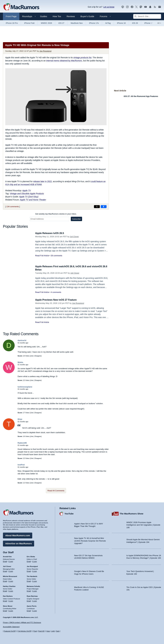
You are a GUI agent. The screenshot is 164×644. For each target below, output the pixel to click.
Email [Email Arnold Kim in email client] (5, 561)
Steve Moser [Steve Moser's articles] (8, 605)
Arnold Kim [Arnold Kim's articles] (7, 556)
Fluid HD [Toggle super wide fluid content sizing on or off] (41, 631)
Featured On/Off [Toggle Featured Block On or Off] (10, 631)
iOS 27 (61, 23)
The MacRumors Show (132, 513)
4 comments (56, 292)
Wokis (20, 362)
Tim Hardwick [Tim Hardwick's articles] (32, 576)
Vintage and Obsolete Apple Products (27, 194)
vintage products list (82, 58)
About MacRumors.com (18, 535)
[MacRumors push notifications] (150, 7)
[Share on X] (97, 207)
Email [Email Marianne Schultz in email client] (29, 591)
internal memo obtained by (64, 61)
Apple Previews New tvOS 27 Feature (57, 300)
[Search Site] (147, 16)
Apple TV (27, 191)
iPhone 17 (149, 23)
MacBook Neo (77, 23)
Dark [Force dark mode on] (58, 631)
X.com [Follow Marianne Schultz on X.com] (35, 591)
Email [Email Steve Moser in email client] (5, 610)
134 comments (13, 207)
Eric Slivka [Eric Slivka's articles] (31, 556)
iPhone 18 (121, 23)
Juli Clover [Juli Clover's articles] (7, 566)
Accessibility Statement (11, 627)
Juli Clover (74, 237)
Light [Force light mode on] (53, 631)
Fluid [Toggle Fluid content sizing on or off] (35, 631)
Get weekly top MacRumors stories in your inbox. (56, 214)
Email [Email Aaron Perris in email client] (29, 610)
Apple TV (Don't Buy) (29, 197)
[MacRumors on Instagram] (127, 7)
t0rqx (20, 419)
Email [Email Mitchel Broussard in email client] (5, 581)
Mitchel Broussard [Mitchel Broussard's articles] (10, 576)
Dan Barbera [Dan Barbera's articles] (8, 596)
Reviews (71, 16)
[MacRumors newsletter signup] (160, 7)
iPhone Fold (29, 23)
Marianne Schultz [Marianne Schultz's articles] (33, 586)
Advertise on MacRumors (19, 543)
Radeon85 (22, 443)
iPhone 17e (94, 23)
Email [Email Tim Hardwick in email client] (29, 581)
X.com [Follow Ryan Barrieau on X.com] (35, 601)
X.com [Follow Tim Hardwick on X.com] (35, 581)
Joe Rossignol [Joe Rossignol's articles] (32, 566)
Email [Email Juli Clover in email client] (5, 571)
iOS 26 (135, 23)
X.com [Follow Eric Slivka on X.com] (35, 561)
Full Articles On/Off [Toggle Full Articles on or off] (24, 631)
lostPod (21, 465)
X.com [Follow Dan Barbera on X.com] (11, 601)
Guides (44, 16)
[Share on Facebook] (104, 207)
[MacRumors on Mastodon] (141, 7)
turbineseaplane (25, 387)
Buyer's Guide (87, 16)
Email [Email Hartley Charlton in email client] (5, 591)
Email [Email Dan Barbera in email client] (5, 601)
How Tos (57, 16)
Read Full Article (42, 256)
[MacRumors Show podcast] (123, 7)
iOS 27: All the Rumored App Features (141, 96)
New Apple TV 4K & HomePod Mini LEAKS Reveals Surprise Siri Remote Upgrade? (90, 540)
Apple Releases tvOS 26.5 (50, 233)
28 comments (56, 256)
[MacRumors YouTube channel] (146, 7)
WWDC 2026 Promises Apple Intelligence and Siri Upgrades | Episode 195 (143, 525)
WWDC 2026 (46, 23)
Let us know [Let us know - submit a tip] (109, 7)
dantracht (22, 340)
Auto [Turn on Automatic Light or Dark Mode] (48, 631)
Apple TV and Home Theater (33, 200)
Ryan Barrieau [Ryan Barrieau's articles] (32, 596)
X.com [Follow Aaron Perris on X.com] (35, 610)
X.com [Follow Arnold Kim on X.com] (11, 561)
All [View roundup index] (159, 23)
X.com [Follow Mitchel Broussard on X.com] (11, 581)
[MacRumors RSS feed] (155, 7)
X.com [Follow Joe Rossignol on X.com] (35, 571)
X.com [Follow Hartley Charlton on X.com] (11, 591)
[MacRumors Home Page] (21, 7)
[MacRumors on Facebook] (132, 7)
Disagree (38, 356)
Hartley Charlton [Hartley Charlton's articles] (9, 586)
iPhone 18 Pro (12, 23)
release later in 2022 (42, 181)
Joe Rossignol (45, 51)
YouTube (69, 513)
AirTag (108, 23)
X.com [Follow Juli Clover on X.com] (11, 571)
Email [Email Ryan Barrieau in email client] (29, 601)
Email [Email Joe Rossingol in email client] (29, 571)
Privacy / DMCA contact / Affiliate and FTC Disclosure (22, 622)
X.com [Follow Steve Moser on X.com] (11, 610)
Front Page (11, 16)
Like (32, 356)
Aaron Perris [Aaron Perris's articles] (32, 605)
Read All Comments (56, 491)
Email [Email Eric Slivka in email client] (29, 561)
